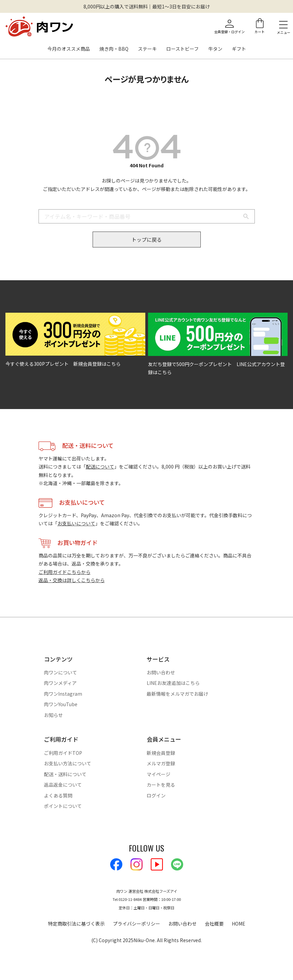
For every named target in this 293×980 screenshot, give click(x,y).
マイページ (158, 774)
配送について (100, 467)
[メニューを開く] (283, 24)
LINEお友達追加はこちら (173, 683)
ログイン (156, 795)
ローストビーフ (182, 49)
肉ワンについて (60, 672)
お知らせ (53, 715)
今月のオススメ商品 (69, 49)
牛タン (215, 49)
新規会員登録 (161, 753)
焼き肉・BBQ (114, 49)
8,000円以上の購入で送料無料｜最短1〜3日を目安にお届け (147, 6)
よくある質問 (58, 795)
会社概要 (214, 924)
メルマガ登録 (161, 763)
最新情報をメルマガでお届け (177, 694)
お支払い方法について (68, 763)
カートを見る (161, 785)
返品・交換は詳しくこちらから (72, 580)
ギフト (239, 49)
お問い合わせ (161, 672)
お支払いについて (76, 523)
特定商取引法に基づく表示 (76, 924)
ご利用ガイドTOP (63, 753)
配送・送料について (65, 774)
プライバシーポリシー (137, 924)
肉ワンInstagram (63, 694)
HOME (239, 924)
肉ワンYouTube (61, 704)
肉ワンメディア (60, 683)
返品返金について (63, 785)
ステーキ (147, 49)
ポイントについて (63, 806)
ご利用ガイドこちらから (65, 572)
